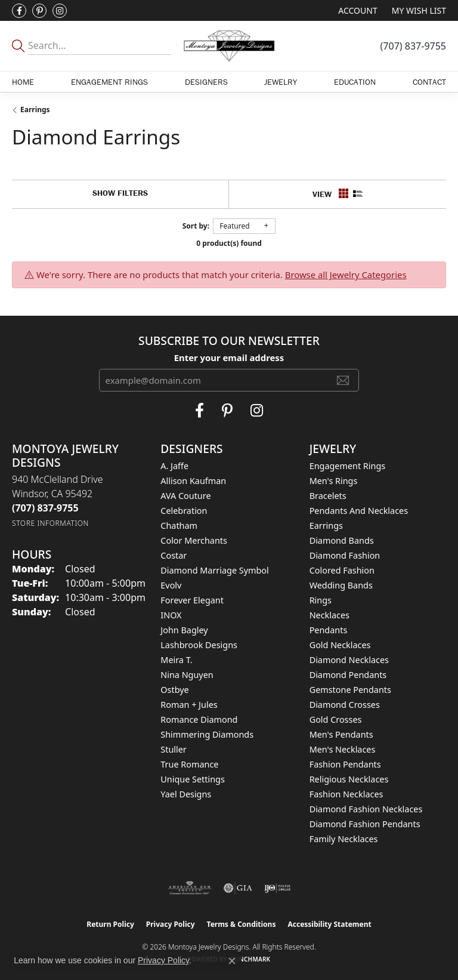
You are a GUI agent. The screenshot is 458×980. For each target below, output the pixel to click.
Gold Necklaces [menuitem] (340, 645)
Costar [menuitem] (174, 555)
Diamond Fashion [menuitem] (345, 555)
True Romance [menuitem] (189, 764)
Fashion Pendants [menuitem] (345, 764)
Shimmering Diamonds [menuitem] (207, 734)
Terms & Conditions (242, 924)
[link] (413, 46)
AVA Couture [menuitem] (185, 496)
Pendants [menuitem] (329, 630)
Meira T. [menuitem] (176, 660)
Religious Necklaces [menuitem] (349, 779)
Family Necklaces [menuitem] (344, 839)
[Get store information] (50, 523)
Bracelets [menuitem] (328, 496)
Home (23, 82)
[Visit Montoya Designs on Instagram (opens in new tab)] (60, 11)
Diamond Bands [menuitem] (342, 540)
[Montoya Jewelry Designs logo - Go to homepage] (229, 46)
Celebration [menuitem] (184, 511)
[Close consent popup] (232, 961)
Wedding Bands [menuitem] (341, 585)
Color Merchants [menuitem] (194, 540)
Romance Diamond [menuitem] (199, 719)
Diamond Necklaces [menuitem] (349, 660)
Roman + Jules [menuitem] (189, 705)
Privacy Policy (171, 924)
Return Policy (110, 924)
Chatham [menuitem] (179, 526)
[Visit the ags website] (190, 888)
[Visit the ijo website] (278, 888)
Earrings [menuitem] (326, 526)
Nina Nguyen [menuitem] (187, 675)
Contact (429, 82)
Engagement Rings (109, 82)
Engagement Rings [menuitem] (348, 466)
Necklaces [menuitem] (329, 615)
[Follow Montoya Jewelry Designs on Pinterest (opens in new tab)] (39, 11)
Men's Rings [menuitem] (334, 481)
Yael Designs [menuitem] (186, 794)
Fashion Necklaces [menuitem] (346, 794)
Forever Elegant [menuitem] (192, 600)
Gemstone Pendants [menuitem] (350, 690)
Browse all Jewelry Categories (346, 275)
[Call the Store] (45, 508)
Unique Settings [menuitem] (192, 779)
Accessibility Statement (329, 924)
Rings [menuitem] (321, 600)
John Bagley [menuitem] (184, 630)
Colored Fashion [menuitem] (342, 570)
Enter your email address (229, 358)
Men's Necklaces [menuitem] (343, 749)
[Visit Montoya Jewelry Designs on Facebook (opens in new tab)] (19, 11)
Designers (206, 82)
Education (355, 82)
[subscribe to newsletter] (343, 380)
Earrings (35, 110)
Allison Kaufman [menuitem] (193, 481)
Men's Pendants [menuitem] (341, 734)
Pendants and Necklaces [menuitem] (359, 511)
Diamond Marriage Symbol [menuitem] (214, 570)
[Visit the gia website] (238, 888)
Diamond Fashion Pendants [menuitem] (365, 824)
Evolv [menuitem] (171, 585)
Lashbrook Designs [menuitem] (199, 645)
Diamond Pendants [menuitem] (348, 675)
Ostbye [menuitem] (174, 690)
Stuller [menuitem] (173, 749)
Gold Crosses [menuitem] (336, 719)
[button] (356, 10)
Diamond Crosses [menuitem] (345, 705)
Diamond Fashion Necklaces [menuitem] (366, 809)
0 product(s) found (229, 243)
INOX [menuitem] (171, 615)
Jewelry (281, 82)
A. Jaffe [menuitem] (174, 466)
